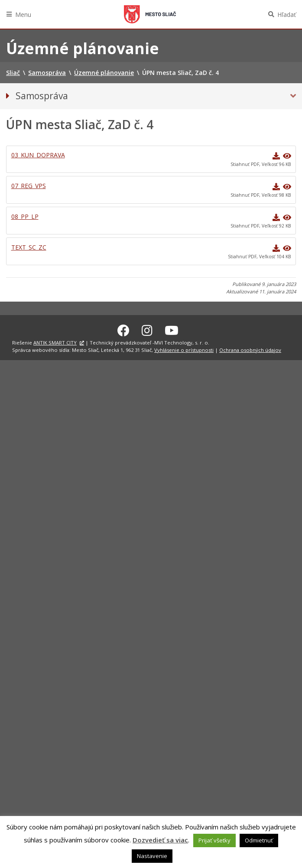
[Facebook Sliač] (123, 329)
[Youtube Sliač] (172, 329)
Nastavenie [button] (152, 856)
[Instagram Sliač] (147, 329)
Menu (23, 15)
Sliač (150, 14)
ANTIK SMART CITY (55, 341)
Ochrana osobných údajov (250, 349)
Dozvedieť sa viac (160, 840)
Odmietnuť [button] (259, 840)
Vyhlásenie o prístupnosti (184, 349)
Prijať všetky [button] (214, 840)
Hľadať (287, 15)
